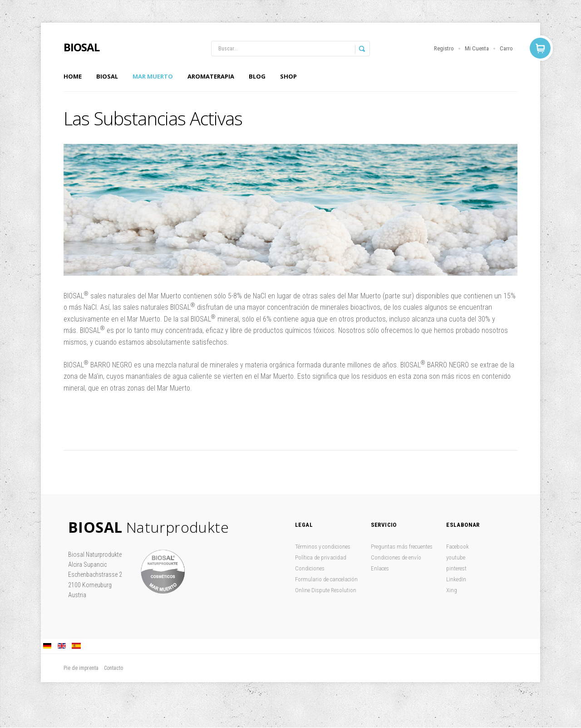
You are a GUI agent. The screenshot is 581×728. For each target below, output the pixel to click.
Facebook (458, 547)
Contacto (113, 668)
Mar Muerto (153, 76)
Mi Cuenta (477, 48)
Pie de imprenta (81, 668)
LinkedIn (456, 579)
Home (73, 76)
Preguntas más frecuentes (402, 547)
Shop (288, 76)
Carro (506, 48)
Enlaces (380, 568)
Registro (444, 48)
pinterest (456, 568)
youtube (456, 557)
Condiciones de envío (396, 557)
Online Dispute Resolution (326, 590)
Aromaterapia (211, 76)
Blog (257, 76)
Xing (452, 590)
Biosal (107, 76)
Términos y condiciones (323, 547)
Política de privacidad (321, 557)
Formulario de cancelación (326, 579)
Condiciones (310, 568)
